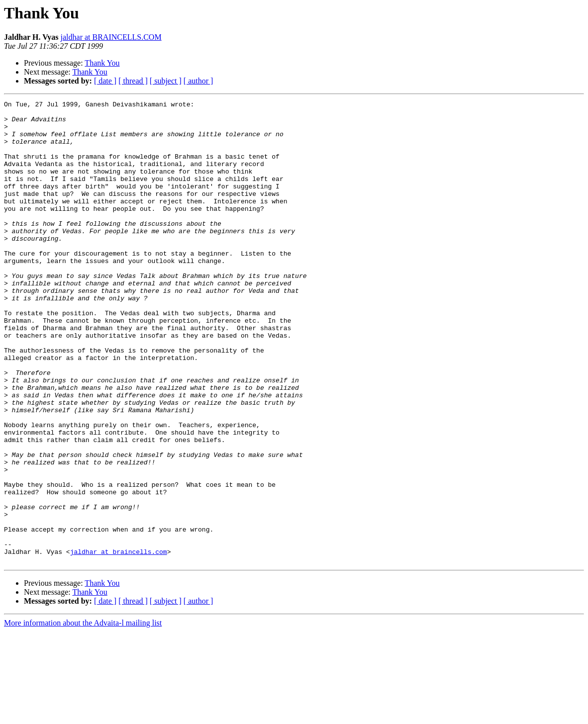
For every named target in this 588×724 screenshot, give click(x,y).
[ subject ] (166, 81)
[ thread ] (133, 81)
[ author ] (198, 81)
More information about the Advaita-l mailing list (83, 715)
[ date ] (105, 81)
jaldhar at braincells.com (119, 642)
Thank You (102, 63)
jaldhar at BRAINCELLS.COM (111, 37)
